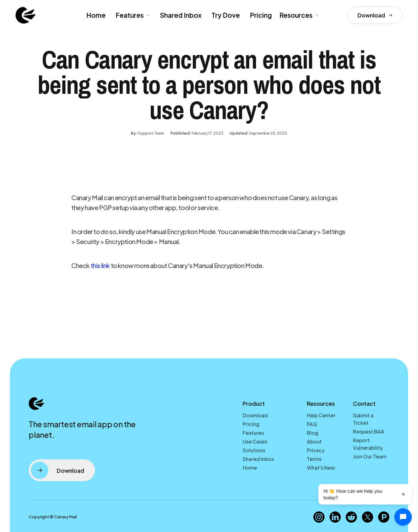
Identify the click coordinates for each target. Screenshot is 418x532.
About (314, 441)
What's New (321, 468)
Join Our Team (370, 456)
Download (255, 415)
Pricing (261, 15)
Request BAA (369, 431)
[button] (132, 15)
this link (100, 265)
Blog (313, 433)
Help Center (321, 415)
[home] (26, 15)
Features (253, 433)
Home (96, 15)
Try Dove (226, 15)
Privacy (316, 450)
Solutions (254, 450)
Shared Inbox (181, 15)
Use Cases (255, 441)
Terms (314, 459)
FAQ (312, 424)
